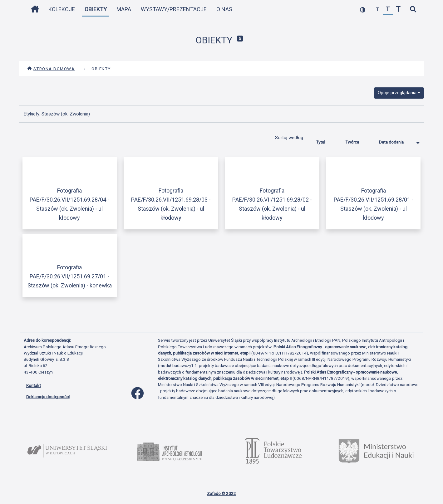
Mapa (124, 9)
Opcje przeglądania (397, 93)
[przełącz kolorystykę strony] (363, 10)
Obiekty (96, 9)
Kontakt (34, 385)
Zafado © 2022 (221, 493)
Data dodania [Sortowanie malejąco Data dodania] (396, 141)
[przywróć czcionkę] (388, 10)
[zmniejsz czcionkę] (378, 10)
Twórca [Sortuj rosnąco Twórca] (357, 141)
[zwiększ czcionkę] (398, 10)
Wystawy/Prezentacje (174, 9)
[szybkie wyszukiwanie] (413, 10)
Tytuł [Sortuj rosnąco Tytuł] (326, 141)
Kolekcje (62, 9)
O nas (224, 9)
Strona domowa (51, 69)
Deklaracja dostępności (48, 397)
